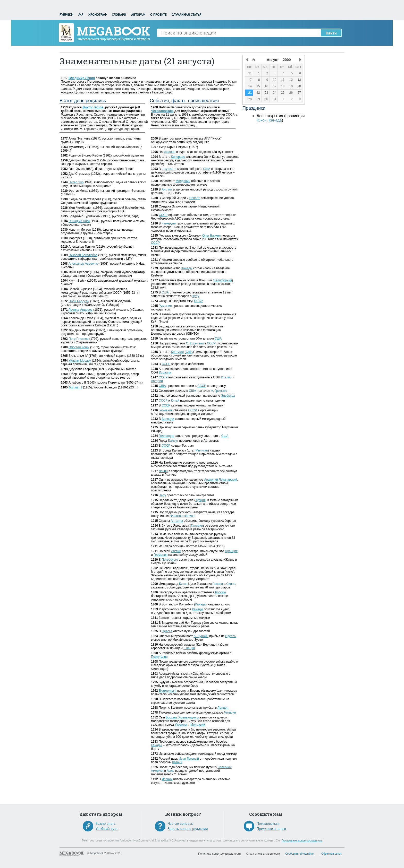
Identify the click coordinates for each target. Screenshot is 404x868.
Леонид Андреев (81, 310)
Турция (200, 500)
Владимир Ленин (82, 78)
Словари (119, 15)
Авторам (138, 15)
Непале (195, 198)
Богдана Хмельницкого (182, 717)
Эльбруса (228, 396)
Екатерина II (168, 691)
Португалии (159, 657)
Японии (167, 779)
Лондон (223, 708)
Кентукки (177, 352)
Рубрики (66, 15)
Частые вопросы (181, 823)
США (207, 169)
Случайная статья (187, 15)
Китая (183, 584)
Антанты (177, 521)
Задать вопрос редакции (188, 829)
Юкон (262, 120)
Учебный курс (107, 829)
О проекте (158, 15)
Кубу (196, 296)
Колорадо (178, 157)
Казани (177, 762)
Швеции (189, 648)
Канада (200, 604)
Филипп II (75, 387)
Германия (166, 410)
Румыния (165, 306)
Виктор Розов (93, 107)
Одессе (167, 631)
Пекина (218, 584)
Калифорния (223, 280)
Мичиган (202, 450)
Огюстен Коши (79, 347)
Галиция (197, 526)
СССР (163, 215)
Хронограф (98, 15)
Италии (226, 377)
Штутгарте (169, 169)
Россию (221, 592)
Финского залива (182, 516)
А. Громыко (219, 391)
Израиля (165, 372)
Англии (167, 189)
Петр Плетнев (78, 339)
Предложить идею (271, 829)
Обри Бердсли (79, 301)
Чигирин (230, 713)
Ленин (163, 471)
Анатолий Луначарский (221, 480)
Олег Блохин (211, 236)
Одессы (230, 636)
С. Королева (195, 343)
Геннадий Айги (79, 221)
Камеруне (169, 223)
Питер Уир (76, 182)
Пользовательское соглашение (302, 840)
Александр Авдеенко (84, 264)
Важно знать (106, 823)
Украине (170, 152)
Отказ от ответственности (263, 853)
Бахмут (173, 441)
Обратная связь (332, 853)
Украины (181, 725)
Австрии (157, 381)
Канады (187, 268)
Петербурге (170, 560)
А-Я (81, 15)
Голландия (166, 436)
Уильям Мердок (80, 361)
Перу (162, 495)
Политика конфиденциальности (220, 853)
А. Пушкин (201, 636)
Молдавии (183, 181)
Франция (231, 551)
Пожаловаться (268, 823)
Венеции (168, 419)
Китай (175, 401)
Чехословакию (162, 111)
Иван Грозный (189, 759)
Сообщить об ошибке (299, 853)
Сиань (231, 584)
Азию (170, 771)
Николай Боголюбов (83, 255)
